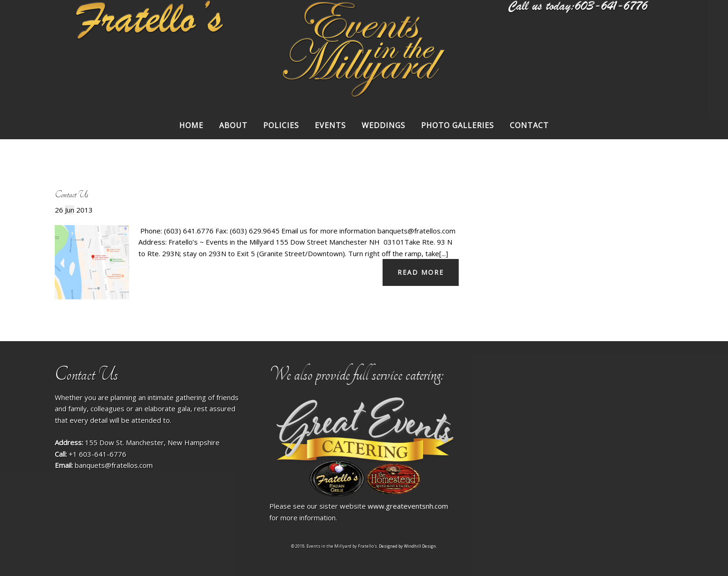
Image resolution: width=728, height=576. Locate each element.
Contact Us (71, 194)
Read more (421, 272)
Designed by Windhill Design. (408, 546)
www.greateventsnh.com (408, 506)
